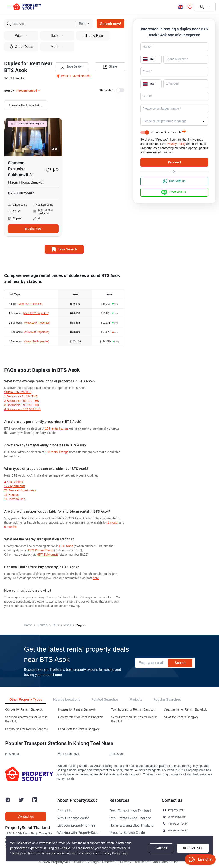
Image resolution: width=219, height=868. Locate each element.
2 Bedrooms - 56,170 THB (22, 401)
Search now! (111, 24)
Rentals (42, 625)
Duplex (81, 625)
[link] (124, 853)
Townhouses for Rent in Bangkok (133, 710)
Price (21, 36)
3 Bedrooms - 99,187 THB (22, 405)
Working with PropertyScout (78, 833)
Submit (180, 663)
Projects (136, 700)
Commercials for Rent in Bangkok (81, 717)
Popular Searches (167, 700)
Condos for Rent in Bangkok (24, 710)
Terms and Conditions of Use (156, 862)
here (96, 578)
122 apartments (15, 486)
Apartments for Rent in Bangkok (185, 710)
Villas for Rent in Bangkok (181, 717)
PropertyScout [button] (176, 810)
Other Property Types (26, 700)
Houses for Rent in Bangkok (77, 710)
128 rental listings (57, 452)
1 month (113, 523)
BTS (56, 625)
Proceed (174, 162)
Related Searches (105, 700)
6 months (10, 527)
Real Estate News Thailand (130, 811)
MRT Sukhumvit (47, 555)
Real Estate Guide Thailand (130, 818)
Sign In (205, 7)
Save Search (72, 67)
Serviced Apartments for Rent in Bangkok (26, 719)
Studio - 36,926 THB (18, 392)
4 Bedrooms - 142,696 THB (22, 409)
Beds (57, 36)
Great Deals (21, 47)
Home (28, 625)
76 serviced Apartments (20, 491)
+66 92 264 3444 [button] (178, 824)
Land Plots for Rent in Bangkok (79, 729)
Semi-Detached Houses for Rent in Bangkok (134, 719)
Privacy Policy (176, 144)
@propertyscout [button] (177, 817)
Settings (161, 848)
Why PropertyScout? (73, 818)
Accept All (193, 848)
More (57, 47)
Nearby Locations (67, 700)
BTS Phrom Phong (41, 550)
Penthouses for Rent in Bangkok (27, 729)
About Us (64, 811)
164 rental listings (57, 429)
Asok (67, 625)
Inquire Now (33, 229)
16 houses (11, 495)
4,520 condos (14, 482)
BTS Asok (117, 754)
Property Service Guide (127, 833)
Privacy (126, 862)
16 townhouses (15, 499)
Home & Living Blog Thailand (132, 825)
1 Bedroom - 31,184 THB (21, 396)
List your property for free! (77, 825)
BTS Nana (66, 546)
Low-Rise (93, 36)
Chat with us (174, 181)
